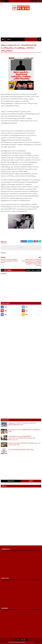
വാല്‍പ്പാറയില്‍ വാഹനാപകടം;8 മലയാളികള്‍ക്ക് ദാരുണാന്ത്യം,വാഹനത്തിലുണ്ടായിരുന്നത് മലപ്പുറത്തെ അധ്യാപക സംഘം (22, 438)
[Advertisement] (21, 330)
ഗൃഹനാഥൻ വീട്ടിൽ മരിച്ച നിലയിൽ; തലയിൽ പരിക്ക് (21, 450)
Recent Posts (11, 481)
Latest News (22, 54)
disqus (33, 270)
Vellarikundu (28, 54)
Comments (31, 481)
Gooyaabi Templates (29, 642)
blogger (28, 270)
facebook (38, 270)
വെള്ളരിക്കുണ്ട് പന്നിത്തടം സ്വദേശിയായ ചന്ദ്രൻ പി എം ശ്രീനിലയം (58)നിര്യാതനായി (22, 424)
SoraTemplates (16, 642)
